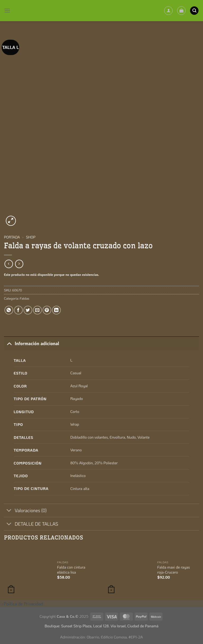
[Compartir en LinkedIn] (56, 310)
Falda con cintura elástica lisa (71, 570)
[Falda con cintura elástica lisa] (28, 571)
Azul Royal (79, 386)
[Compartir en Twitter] (28, 310)
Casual (76, 373)
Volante (144, 437)
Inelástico (78, 476)
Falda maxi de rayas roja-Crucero (174, 570)
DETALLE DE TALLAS (31, 524)
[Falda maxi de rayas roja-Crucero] (128, 571)
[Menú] (7, 10)
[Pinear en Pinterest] (47, 310)
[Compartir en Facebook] (18, 310)
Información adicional (32, 343)
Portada (12, 237)
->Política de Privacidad (22, 604)
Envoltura (117, 437)
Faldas (25, 298)
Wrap (75, 424)
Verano (76, 450)
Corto (75, 411)
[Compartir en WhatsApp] (9, 310)
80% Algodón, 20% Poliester (94, 463)
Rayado (77, 398)
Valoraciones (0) (25, 511)
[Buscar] (194, 11)
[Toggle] (9, 343)
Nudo (131, 437)
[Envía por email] (37, 310)
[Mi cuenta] (168, 11)
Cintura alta (80, 488)
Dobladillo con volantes (89, 437)
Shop (31, 237)
